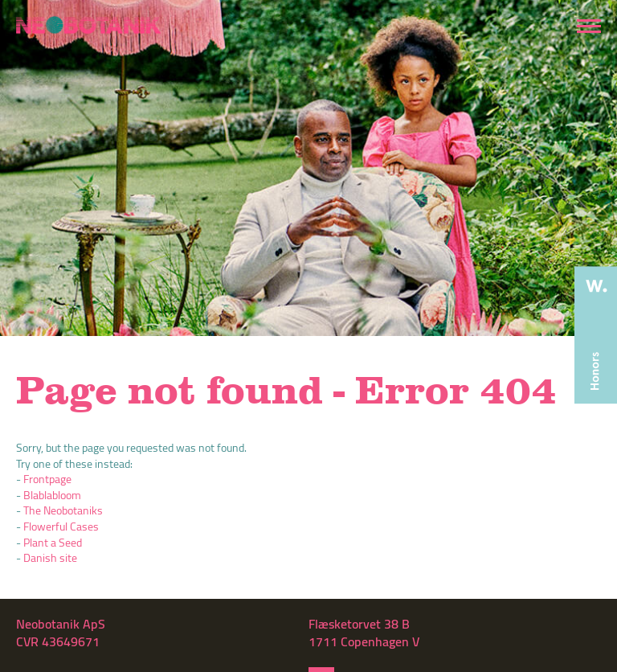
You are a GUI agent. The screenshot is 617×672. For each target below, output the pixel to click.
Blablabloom (52, 495)
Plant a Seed (53, 543)
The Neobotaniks (63, 510)
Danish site (50, 558)
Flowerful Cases (61, 527)
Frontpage (47, 479)
